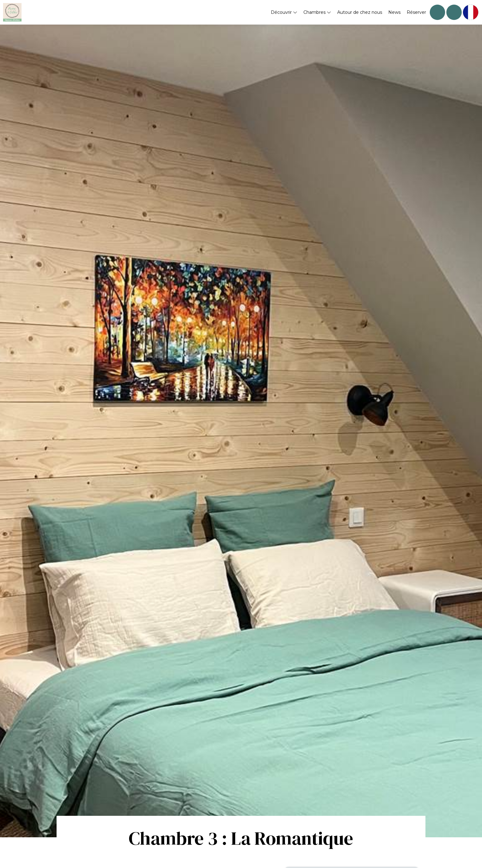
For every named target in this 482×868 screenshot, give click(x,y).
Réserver (416, 12)
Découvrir (284, 12)
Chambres (317, 12)
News (394, 12)
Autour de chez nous (360, 12)
